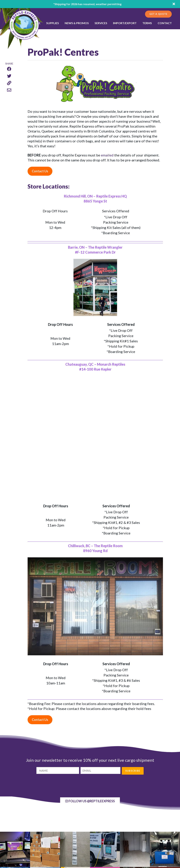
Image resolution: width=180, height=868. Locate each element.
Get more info (136, 840)
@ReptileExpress (90, 684)
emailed (107, 155)
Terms (147, 23)
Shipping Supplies (75, 829)
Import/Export (125, 23)
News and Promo (75, 842)
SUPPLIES (53, 23)
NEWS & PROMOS (77, 23)
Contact (165, 23)
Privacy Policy (73, 851)
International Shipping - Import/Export (88, 838)
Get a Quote (158, 14)
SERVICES (101, 23)
